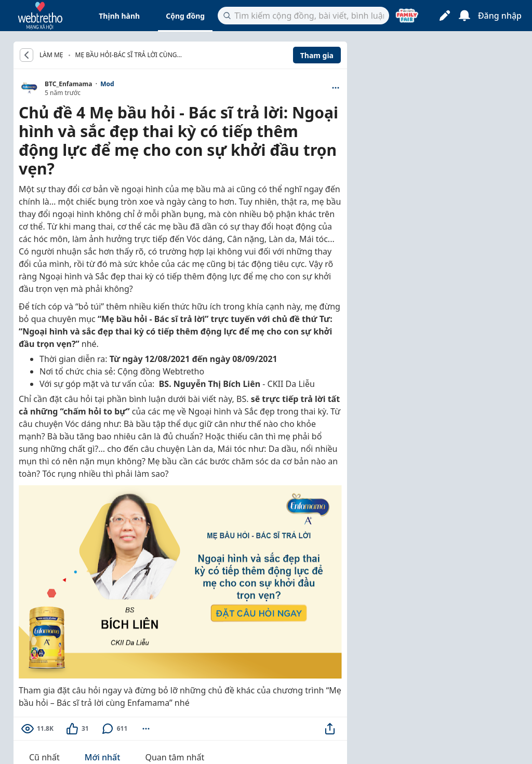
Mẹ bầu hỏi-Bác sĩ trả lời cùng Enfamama (126, 56)
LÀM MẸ (51, 55)
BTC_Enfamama (68, 84)
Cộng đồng (185, 16)
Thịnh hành (119, 16)
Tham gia (317, 55)
